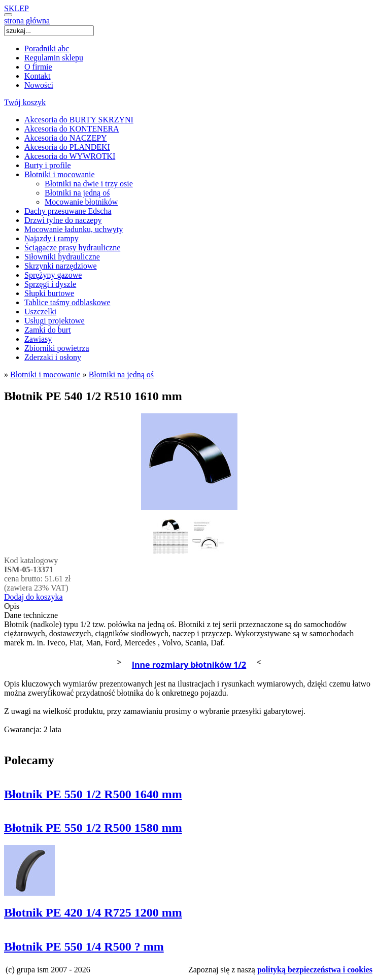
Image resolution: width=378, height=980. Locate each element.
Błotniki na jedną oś (77, 193)
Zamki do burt (48, 330)
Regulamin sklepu (54, 58)
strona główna (27, 21)
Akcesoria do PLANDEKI (67, 147)
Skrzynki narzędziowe (61, 266)
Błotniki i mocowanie (60, 174)
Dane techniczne (31, 615)
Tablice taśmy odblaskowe (67, 302)
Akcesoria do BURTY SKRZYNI (79, 120)
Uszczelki (40, 312)
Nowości (39, 85)
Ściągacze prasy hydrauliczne (72, 248)
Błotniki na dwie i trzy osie (89, 184)
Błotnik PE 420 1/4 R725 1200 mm (93, 912)
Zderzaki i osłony (53, 357)
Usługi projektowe (55, 321)
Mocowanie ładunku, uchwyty (74, 229)
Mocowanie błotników (81, 202)
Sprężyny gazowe (53, 275)
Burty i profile (48, 165)
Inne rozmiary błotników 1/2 (189, 665)
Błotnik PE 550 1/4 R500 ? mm (84, 946)
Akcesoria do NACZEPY (66, 138)
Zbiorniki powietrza (57, 348)
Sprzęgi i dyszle (50, 284)
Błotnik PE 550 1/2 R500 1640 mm (93, 794)
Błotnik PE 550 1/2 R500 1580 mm (93, 828)
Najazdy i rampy (51, 238)
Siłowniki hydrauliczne (62, 257)
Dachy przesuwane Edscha (68, 211)
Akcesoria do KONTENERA (72, 129)
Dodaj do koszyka (33, 597)
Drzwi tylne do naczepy (63, 220)
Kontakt (38, 76)
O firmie (38, 67)
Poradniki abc (47, 48)
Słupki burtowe (49, 293)
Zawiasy (38, 339)
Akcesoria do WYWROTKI (70, 156)
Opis (12, 606)
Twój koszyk (25, 102)
